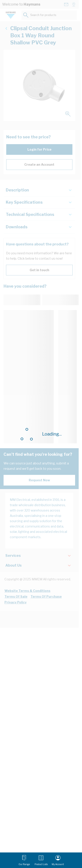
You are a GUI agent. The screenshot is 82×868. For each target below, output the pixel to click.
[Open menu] (24, 860)
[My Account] (58, 860)
